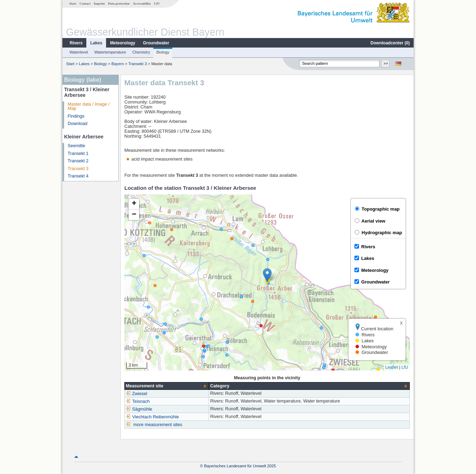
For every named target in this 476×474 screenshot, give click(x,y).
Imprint (99, 4)
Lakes (96, 43)
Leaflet (392, 367)
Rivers (76, 43)
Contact (85, 4)
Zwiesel (137, 394)
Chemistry (141, 52)
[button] (267, 275)
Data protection (119, 4)
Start (73, 4)
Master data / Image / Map (89, 107)
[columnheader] (167, 386)
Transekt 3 (137, 64)
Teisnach (138, 401)
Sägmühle (139, 409)
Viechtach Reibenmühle (152, 417)
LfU (157, 4)
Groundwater (156, 43)
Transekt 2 (78, 161)
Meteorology (122, 43)
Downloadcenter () (390, 43)
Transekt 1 (78, 154)
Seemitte (76, 146)
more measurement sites (158, 425)
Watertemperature (110, 52)
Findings (76, 116)
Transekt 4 (78, 176)
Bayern (118, 64)
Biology (163, 52)
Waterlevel (79, 52)
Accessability (142, 4)
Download (78, 124)
